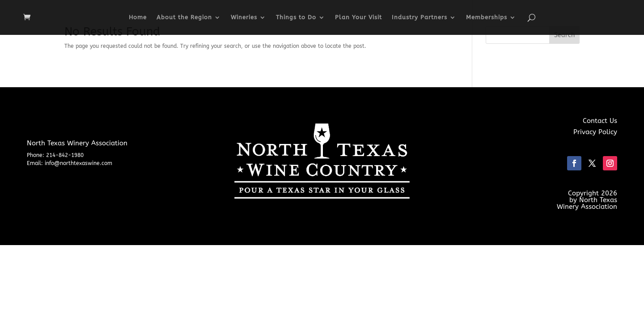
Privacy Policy (595, 132)
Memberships (487, 17)
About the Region (184, 17)
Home (138, 17)
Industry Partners (419, 17)
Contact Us (600, 121)
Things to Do (296, 17)
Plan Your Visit (358, 17)
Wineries (244, 17)
